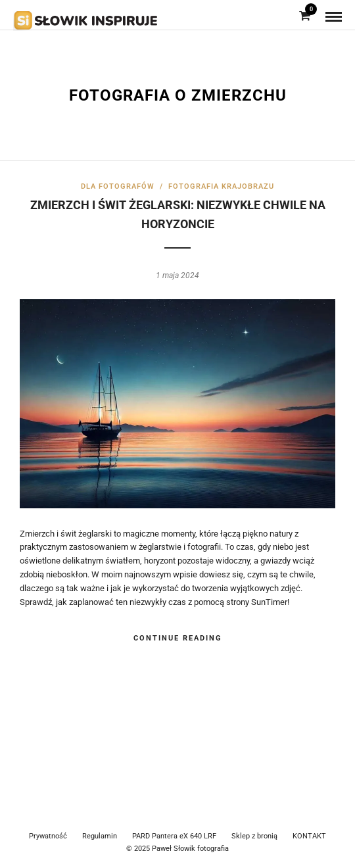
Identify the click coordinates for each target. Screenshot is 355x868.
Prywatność (48, 836)
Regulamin (100, 836)
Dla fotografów (118, 186)
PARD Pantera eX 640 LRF (174, 836)
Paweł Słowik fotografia (190, 849)
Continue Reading (178, 638)
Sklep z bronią (254, 836)
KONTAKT (309, 836)
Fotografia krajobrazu (221, 186)
